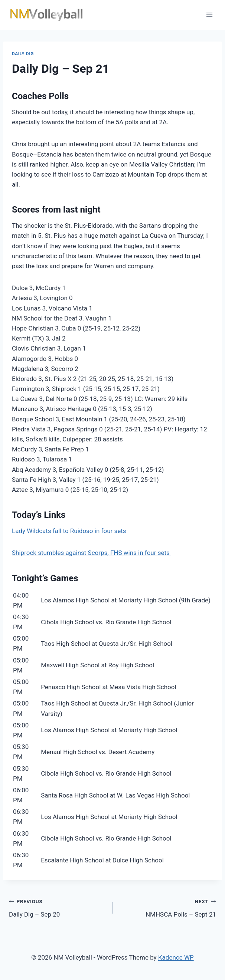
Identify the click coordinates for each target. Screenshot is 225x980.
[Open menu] (209, 15)
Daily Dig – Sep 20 (58, 907)
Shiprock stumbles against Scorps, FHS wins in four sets (92, 553)
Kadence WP (176, 957)
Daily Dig (23, 54)
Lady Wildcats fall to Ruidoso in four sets (69, 531)
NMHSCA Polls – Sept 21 (167, 907)
